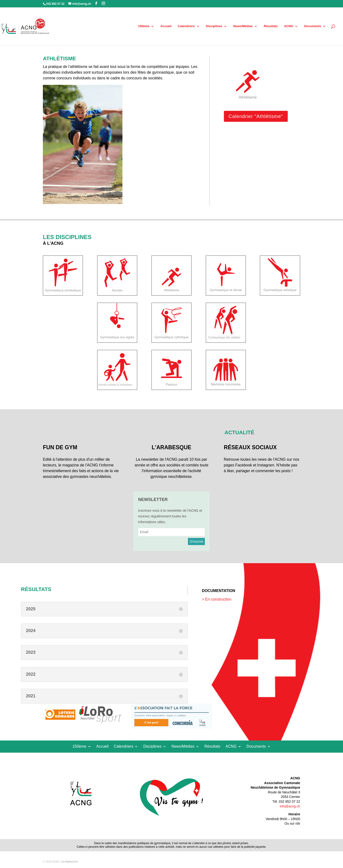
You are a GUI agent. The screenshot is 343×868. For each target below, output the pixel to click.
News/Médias (243, 26)
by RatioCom (70, 862)
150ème (144, 26)
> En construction (217, 599)
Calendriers (186, 26)
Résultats (271, 26)
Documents (313, 26)
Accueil (166, 26)
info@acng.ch (290, 806)
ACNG (288, 26)
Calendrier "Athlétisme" (256, 116)
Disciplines (214, 26)
